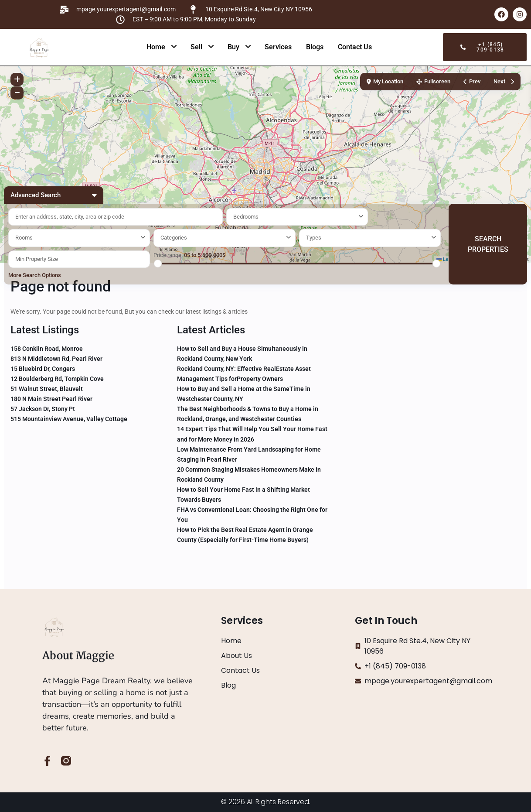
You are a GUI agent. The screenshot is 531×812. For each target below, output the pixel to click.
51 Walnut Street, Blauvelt (47, 389)
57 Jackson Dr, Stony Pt (43, 409)
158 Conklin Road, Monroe (47, 349)
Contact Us (355, 47)
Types (314, 238)
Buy (233, 47)
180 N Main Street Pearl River (51, 399)
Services (278, 47)
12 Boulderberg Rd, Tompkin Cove (57, 379)
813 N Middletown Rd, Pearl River (56, 359)
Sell (196, 47)
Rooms (24, 238)
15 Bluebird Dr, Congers (43, 369)
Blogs (315, 47)
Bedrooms (246, 217)
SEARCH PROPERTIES (488, 244)
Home (156, 47)
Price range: (168, 255)
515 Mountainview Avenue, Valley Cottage (69, 419)
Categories (174, 238)
